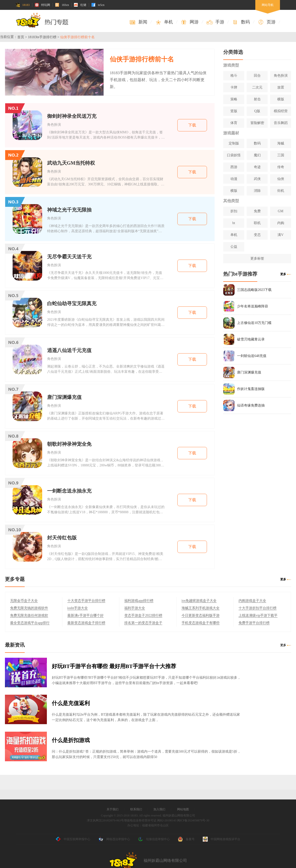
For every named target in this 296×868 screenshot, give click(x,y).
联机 (257, 223)
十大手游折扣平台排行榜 (258, 608)
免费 (257, 211)
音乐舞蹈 (281, 123)
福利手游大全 (135, 608)
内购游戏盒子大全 (252, 601)
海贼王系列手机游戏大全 (201, 608)
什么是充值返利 (71, 703)
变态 (257, 235)
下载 (192, 125)
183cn (62, 5)
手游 (215, 22)
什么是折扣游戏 (71, 740)
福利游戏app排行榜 (139, 601)
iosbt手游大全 (78, 608)
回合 (257, 76)
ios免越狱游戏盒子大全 (199, 601)
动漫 (234, 179)
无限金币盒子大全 (24, 601)
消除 (257, 191)
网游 (190, 22)
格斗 (234, 76)
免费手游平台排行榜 (254, 623)
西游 (234, 167)
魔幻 (257, 155)
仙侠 (281, 179)
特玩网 (42, 5)
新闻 (138, 22)
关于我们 (112, 809)
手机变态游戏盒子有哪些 (201, 623)
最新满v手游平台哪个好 (85, 615)
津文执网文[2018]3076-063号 (105, 820)
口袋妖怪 (234, 155)
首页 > (22, 37)
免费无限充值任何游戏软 (29, 615)
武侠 (257, 179)
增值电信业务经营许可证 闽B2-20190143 (150, 820)
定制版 (234, 143)
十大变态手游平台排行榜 (86, 601)
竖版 (234, 111)
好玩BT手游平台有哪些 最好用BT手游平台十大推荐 (114, 666)
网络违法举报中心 (114, 839)
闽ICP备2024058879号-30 (193, 820)
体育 (234, 123)
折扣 (234, 211)
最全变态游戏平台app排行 (30, 623)
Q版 (257, 111)
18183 (23, 5)
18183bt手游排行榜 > (44, 37)
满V (280, 235)
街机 (281, 191)
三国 (281, 155)
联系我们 (136, 809)
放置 (281, 87)
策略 (234, 99)
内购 (281, 223)
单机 (164, 22)
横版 (281, 99)
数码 (241, 22)
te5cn (98, 5)
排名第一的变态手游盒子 (143, 623)
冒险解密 (257, 123)
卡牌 (234, 87)
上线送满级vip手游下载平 (258, 615)
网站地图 (183, 809)
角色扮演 (281, 76)
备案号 (186, 839)
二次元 (257, 87)
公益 (234, 247)
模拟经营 (281, 111)
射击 (257, 99)
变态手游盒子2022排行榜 (143, 615)
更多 (283, 274)
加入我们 (159, 809)
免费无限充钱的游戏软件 (29, 608)
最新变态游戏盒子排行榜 (86, 623)
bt (234, 223)
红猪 (80, 5)
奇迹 (257, 167)
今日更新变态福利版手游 (201, 615)
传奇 (281, 167)
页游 (267, 22)
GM (281, 211)
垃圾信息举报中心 (154, 839)
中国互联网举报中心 (73, 839)
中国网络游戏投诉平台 (222, 839)
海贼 (281, 143)
